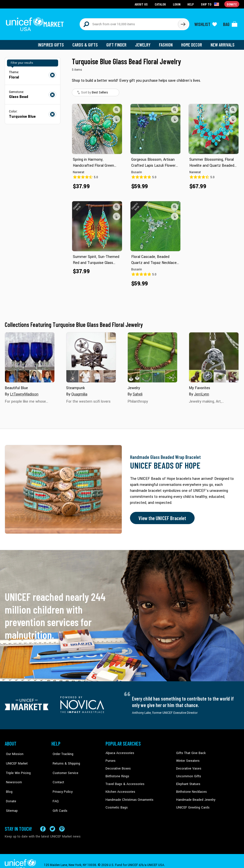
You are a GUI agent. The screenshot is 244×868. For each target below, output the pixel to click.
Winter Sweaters (187, 759)
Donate (10, 789)
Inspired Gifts (55, 42)
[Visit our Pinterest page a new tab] (62, 821)
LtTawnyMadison (24, 392)
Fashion (167, 42)
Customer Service (63, 766)
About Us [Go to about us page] (142, 4)
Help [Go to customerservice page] (191, 4)
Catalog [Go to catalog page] (161, 4)
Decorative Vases (188, 766)
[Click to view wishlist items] (206, 23)
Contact (57, 774)
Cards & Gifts (88, 42)
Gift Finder (119, 42)
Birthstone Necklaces (191, 789)
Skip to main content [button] (122, 0)
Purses (110, 759)
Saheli (138, 392)
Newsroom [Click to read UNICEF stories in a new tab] (12, 774)
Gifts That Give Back (190, 751)
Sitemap (10, 797)
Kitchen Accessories (120, 789)
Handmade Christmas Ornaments (129, 797)
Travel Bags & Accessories (124, 781)
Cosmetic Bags (116, 804)
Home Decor (192, 42)
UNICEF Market (15, 759)
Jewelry (145, 42)
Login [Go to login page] (177, 4)
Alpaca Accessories (119, 751)
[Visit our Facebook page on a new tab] (43, 821)
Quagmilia (79, 392)
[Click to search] (183, 23)
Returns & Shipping (65, 759)
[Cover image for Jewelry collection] (152, 355)
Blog (8, 781)
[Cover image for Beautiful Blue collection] (30, 355)
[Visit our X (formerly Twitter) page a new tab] (52, 821)
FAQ (54, 789)
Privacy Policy (61, 781)
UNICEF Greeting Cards (192, 804)
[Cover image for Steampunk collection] (91, 355)
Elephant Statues (188, 781)
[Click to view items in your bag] (230, 23)
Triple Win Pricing (17, 766)
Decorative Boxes (118, 766)
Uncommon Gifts (188, 774)
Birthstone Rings (117, 774)
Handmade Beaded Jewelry (195, 797)
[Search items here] (129, 23)
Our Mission (13, 751)
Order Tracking (61, 751)
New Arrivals (223, 42)
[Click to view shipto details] (211, 4)
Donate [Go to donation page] (232, 4)
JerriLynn (202, 392)
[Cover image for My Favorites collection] (214, 355)
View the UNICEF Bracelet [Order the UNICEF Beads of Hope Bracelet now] (161, 516)
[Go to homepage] (36, 23)
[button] (117, 107)
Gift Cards (58, 797)
